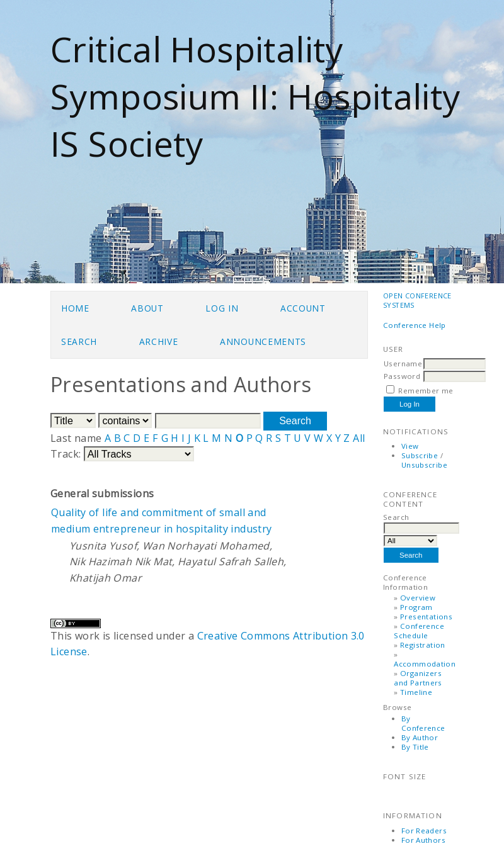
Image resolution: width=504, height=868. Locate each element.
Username (403, 364)
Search (79, 341)
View (410, 446)
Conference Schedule (419, 631)
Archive (159, 341)
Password (402, 376)
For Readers (424, 831)
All (359, 438)
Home (75, 308)
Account (303, 308)
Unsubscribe (424, 465)
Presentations (426, 617)
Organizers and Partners (418, 678)
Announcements (263, 341)
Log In (222, 308)
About (147, 308)
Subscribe (420, 455)
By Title (415, 747)
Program (416, 607)
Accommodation (425, 664)
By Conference (423, 723)
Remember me (426, 391)
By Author (420, 737)
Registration (423, 645)
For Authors (423, 840)
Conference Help (415, 325)
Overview (418, 598)
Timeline (416, 692)
